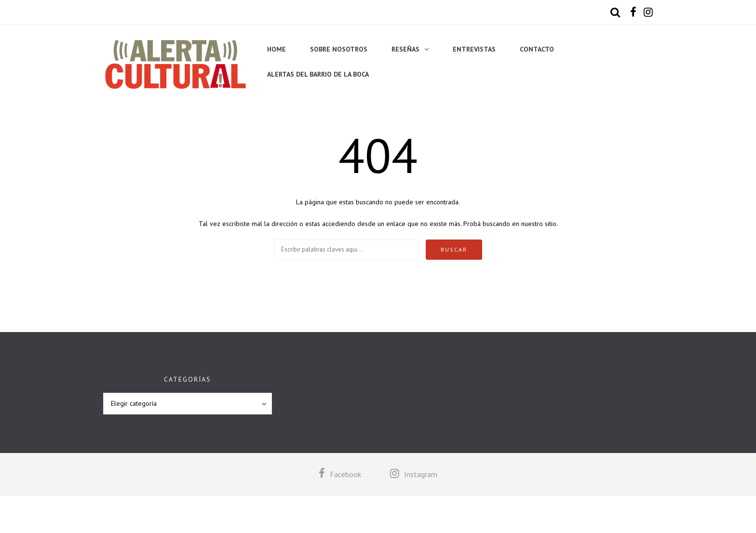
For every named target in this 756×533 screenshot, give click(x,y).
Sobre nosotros (339, 49)
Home (277, 49)
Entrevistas (474, 49)
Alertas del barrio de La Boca (318, 74)
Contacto (537, 49)
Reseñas (405, 49)
